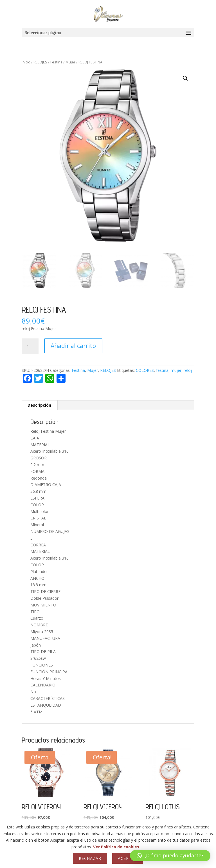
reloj (188, 370)
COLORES (145, 370)
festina (162, 370)
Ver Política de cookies (116, 847)
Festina (56, 62)
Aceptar (128, 858)
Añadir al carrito (73, 346)
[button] (185, 78)
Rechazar (90, 858)
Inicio (26, 62)
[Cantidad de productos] (30, 346)
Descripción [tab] (39, 405)
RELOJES (40, 62)
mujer (176, 370)
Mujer (70, 62)
